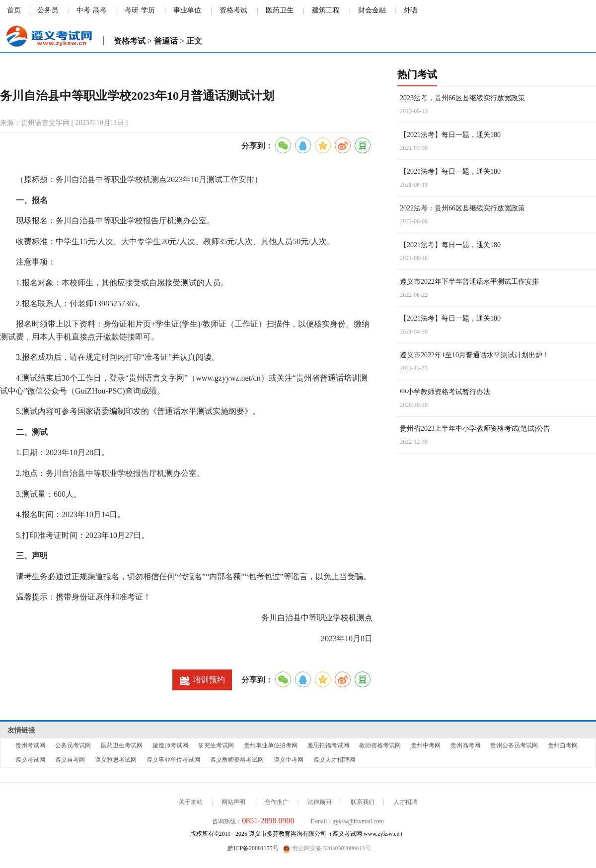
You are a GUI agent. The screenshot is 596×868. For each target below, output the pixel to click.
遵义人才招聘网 (334, 760)
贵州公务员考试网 (514, 745)
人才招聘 (405, 802)
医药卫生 (280, 10)
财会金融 (372, 10)
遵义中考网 (289, 760)
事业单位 (187, 10)
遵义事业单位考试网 (173, 760)
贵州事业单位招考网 (271, 745)
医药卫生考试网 (122, 745)
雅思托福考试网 (328, 745)
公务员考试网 (73, 745)
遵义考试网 (30, 760)
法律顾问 (319, 802)
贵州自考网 (563, 745)
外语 (411, 10)
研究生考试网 (216, 745)
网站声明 (233, 802)
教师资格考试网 (380, 745)
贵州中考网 (426, 745)
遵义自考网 (70, 760)
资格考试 (233, 10)
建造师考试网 (170, 745)
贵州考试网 (30, 745)
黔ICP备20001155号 (253, 848)
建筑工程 (326, 10)
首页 (14, 10)
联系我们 (363, 802)
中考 (83, 10)
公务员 (48, 10)
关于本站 (191, 802)
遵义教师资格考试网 (237, 760)
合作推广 (277, 802)
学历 (148, 10)
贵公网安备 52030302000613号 (327, 849)
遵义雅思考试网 (116, 760)
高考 (100, 10)
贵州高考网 (465, 745)
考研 (132, 10)
